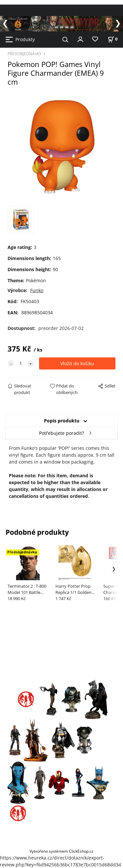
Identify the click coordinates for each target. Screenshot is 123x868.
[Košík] (113, 39)
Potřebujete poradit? (61, 433)
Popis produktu (62, 421)
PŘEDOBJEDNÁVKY (25, 54)
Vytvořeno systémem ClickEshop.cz (61, 851)
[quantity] (21, 363)
